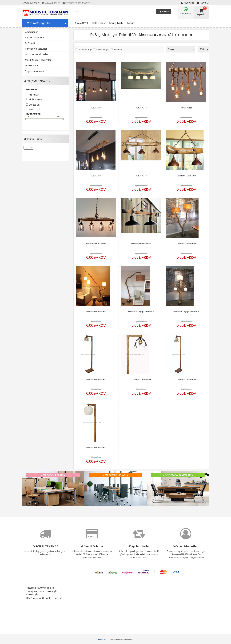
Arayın (164, 12)
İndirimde (118, 50)
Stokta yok (35, 109)
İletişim (131, 23)
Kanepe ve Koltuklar (36, 49)
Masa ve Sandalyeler (37, 54)
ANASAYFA (81, 23)
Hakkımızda (99, 23)
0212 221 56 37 (51, 3)
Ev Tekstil (30, 43)
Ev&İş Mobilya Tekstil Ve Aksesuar (123, 35)
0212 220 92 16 (31, 3)
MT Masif (34, 95)
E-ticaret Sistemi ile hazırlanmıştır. (116, 640)
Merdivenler (32, 66)
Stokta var (35, 105)
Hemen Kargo (102, 50)
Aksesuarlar (31, 32)
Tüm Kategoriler (47, 23)
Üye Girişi (188, 3)
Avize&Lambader (35, 38)
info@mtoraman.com (76, 3)
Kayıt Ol (203, 3)
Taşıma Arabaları (34, 71)
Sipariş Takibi (116, 23)
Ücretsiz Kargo (85, 50)
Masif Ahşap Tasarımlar (38, 60)
